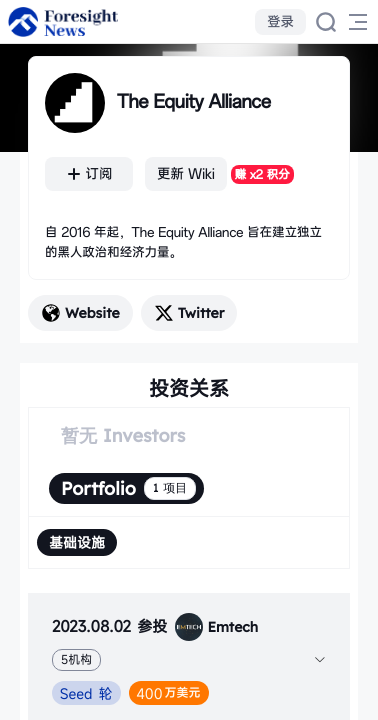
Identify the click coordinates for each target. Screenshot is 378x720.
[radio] (77, 542)
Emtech (216, 627)
